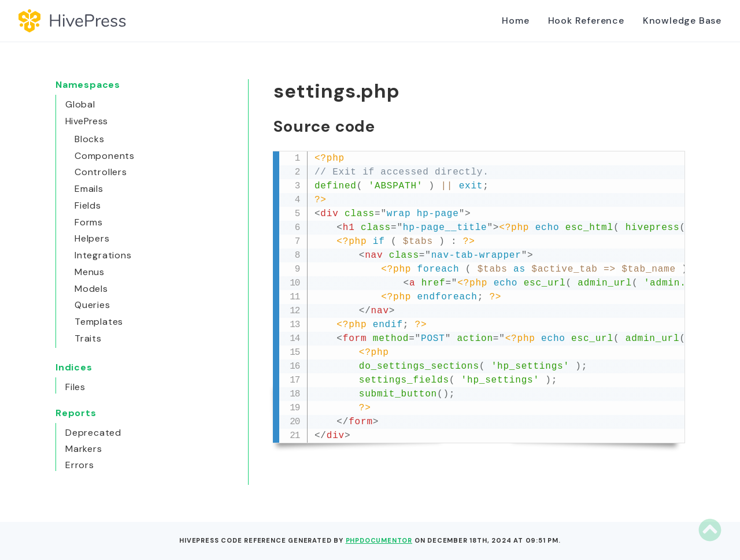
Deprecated (93, 433)
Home (515, 21)
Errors (80, 465)
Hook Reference (586, 21)
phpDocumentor (379, 540)
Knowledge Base (682, 21)
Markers (84, 449)
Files (75, 387)
